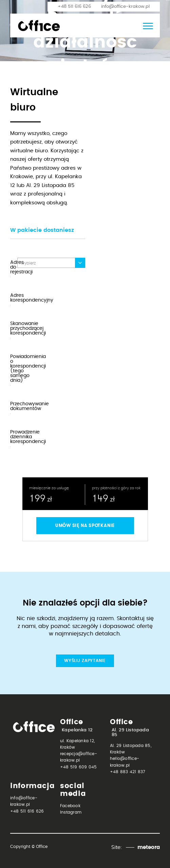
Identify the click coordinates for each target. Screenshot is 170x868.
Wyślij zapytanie (85, 661)
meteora (149, 847)
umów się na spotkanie (85, 525)
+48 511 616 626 (74, 7)
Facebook (70, 806)
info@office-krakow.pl (125, 7)
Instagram (71, 812)
